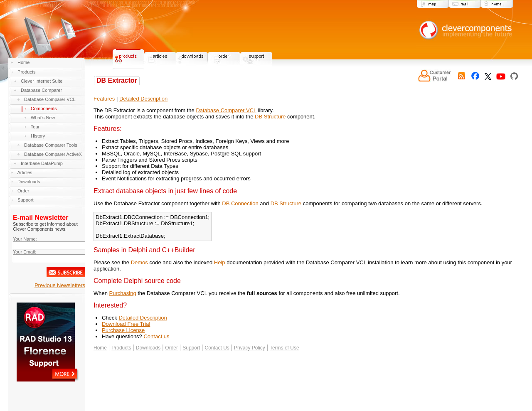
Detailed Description (143, 99)
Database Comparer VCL (50, 99)
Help (220, 262)
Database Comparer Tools (51, 145)
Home (23, 62)
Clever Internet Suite (42, 81)
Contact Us (217, 348)
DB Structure (270, 117)
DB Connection (240, 203)
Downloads (29, 182)
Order (23, 191)
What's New (43, 118)
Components (44, 108)
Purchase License (123, 330)
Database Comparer (41, 90)
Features (104, 99)
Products (26, 72)
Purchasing (123, 293)
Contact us (156, 336)
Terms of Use (284, 348)
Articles (25, 172)
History (38, 136)
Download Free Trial (126, 324)
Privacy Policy (250, 348)
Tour (35, 127)
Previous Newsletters (60, 285)
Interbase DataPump (42, 163)
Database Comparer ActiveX (53, 154)
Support (26, 200)
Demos (139, 262)
